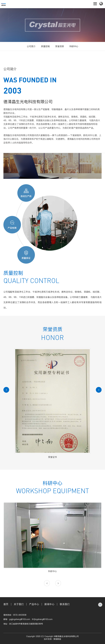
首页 (6, 604)
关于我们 (19, 604)
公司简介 (31, 46)
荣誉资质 (60, 46)
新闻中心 (49, 604)
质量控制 (45, 46)
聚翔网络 (57, 639)
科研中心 (74, 46)
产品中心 (34, 604)
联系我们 (65, 604)
